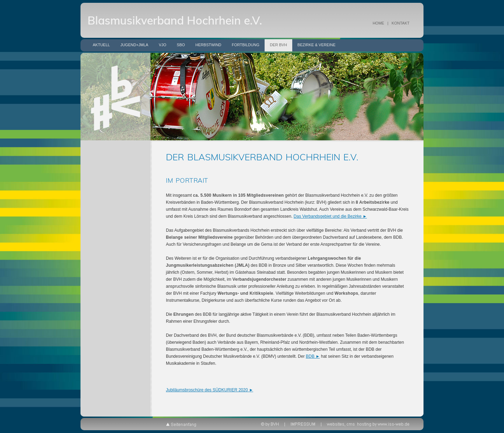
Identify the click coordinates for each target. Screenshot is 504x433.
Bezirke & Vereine (317, 45)
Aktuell (101, 45)
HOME (379, 23)
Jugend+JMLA (134, 45)
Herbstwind (208, 45)
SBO (181, 45)
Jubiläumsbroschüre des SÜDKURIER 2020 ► (209, 390)
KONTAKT (401, 23)
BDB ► (313, 356)
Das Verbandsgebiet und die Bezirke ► (330, 216)
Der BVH (278, 45)
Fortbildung (246, 45)
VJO (163, 45)
